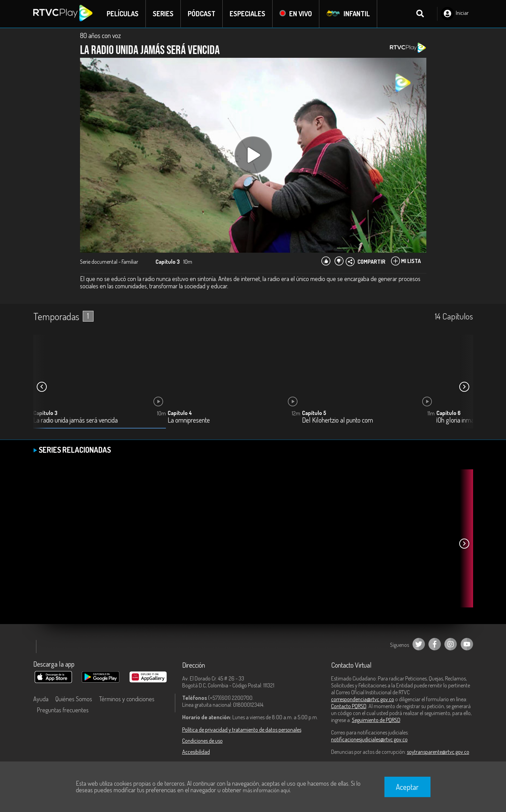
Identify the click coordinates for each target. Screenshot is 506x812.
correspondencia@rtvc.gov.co (363, 699)
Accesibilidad (196, 752)
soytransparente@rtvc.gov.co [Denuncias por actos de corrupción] (438, 752)
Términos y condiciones (127, 699)
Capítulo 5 (314, 413)
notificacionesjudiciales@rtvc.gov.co (369, 739)
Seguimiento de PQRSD (376, 720)
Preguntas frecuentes (63, 710)
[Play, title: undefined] (253, 155)
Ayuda (41, 699)
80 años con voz (100, 35)
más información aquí (266, 790)
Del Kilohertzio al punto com (338, 420)
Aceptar (407, 787)
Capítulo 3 (45, 413)
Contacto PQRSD (349, 706)
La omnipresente (189, 420)
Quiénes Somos (74, 699)
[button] (464, 387)
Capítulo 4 (180, 413)
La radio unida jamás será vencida (76, 420)
